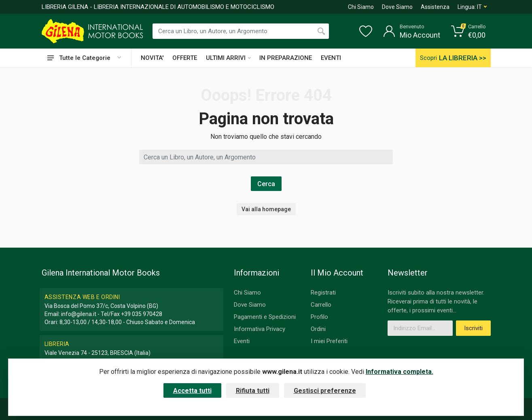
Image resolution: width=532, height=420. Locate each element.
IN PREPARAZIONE (286, 58)
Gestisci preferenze (325, 391)
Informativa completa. (400, 372)
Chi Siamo (361, 7)
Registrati (323, 293)
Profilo (319, 317)
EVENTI (331, 58)
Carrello (321, 305)
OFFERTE (185, 58)
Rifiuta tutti (253, 391)
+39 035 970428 (142, 314)
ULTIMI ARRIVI (228, 58)
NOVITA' (152, 58)
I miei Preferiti (329, 341)
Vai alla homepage (266, 209)
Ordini (318, 329)
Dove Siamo (397, 7)
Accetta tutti (192, 391)
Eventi (242, 341)
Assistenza (435, 7)
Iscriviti (473, 328)
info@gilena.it (79, 314)
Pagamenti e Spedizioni (265, 317)
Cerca (266, 184)
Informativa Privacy (260, 329)
